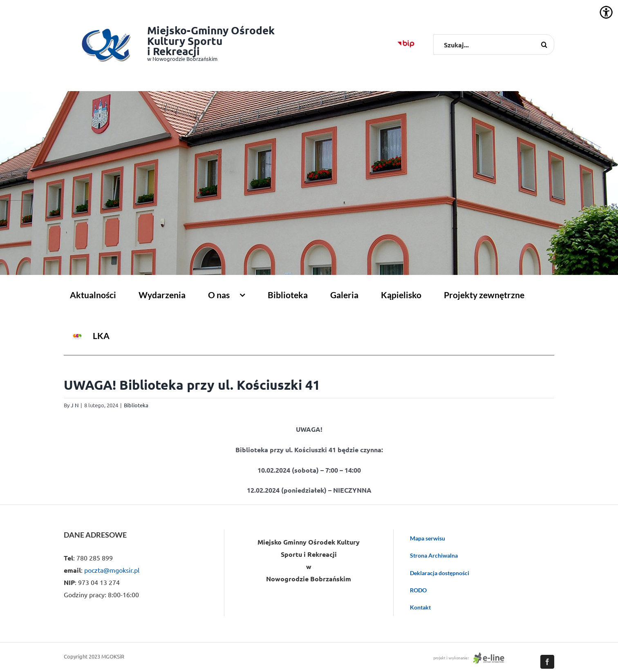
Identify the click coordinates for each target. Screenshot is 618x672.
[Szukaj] (544, 45)
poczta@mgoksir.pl (112, 570)
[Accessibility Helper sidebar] (606, 12)
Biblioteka (136, 405)
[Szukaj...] (494, 45)
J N (75, 405)
